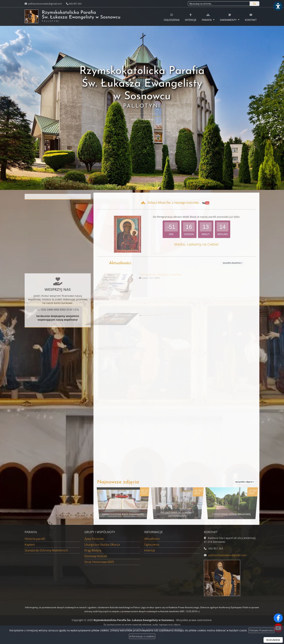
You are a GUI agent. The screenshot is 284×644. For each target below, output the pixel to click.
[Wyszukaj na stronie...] (219, 4)
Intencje (191, 17)
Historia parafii (35, 539)
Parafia (207, 17)
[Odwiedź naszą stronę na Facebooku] (278, 618)
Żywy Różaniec (94, 539)
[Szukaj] (254, 4)
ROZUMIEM (273, 640)
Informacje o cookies (142, 636)
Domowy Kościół (96, 556)
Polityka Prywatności (261, 630)
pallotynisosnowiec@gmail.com (45, 4)
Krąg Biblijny (93, 550)
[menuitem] (172, 17)
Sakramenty (229, 17)
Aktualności (146, 263)
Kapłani (30, 545)
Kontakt (251, 17)
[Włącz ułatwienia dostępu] (278, 6)
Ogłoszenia (172, 17)
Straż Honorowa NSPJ (99, 562)
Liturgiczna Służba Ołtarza (102, 545)
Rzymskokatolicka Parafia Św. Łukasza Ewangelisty (91, 16)
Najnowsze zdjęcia (118, 482)
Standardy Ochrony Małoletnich (46, 550)
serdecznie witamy (142, 119)
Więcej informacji (58, 301)
